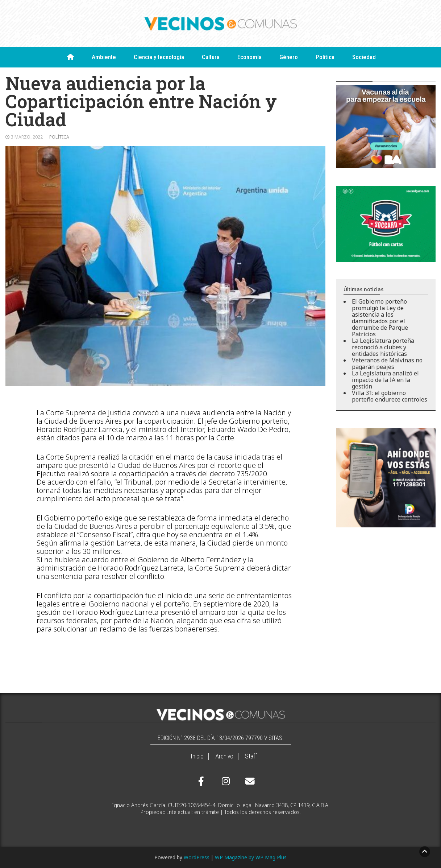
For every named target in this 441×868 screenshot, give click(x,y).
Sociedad (364, 57)
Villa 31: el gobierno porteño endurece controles (390, 396)
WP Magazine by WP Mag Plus (251, 857)
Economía (249, 57)
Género (289, 57)
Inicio (197, 756)
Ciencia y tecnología (159, 57)
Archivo (224, 756)
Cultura (211, 57)
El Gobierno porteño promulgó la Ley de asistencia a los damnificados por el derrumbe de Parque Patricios (380, 318)
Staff (251, 756)
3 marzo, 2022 (27, 137)
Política (325, 57)
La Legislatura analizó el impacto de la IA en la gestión (385, 380)
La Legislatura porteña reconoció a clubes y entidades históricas (383, 347)
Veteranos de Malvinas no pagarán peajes (387, 363)
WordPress (197, 857)
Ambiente (104, 57)
